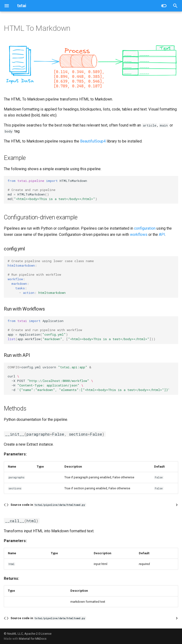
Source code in (48, 505)
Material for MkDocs (33, 639)
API (162, 235)
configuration (145, 228)
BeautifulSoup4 (93, 141)
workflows (139, 235)
